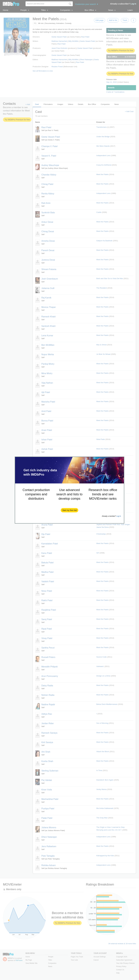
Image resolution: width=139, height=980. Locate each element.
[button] (70, 510)
